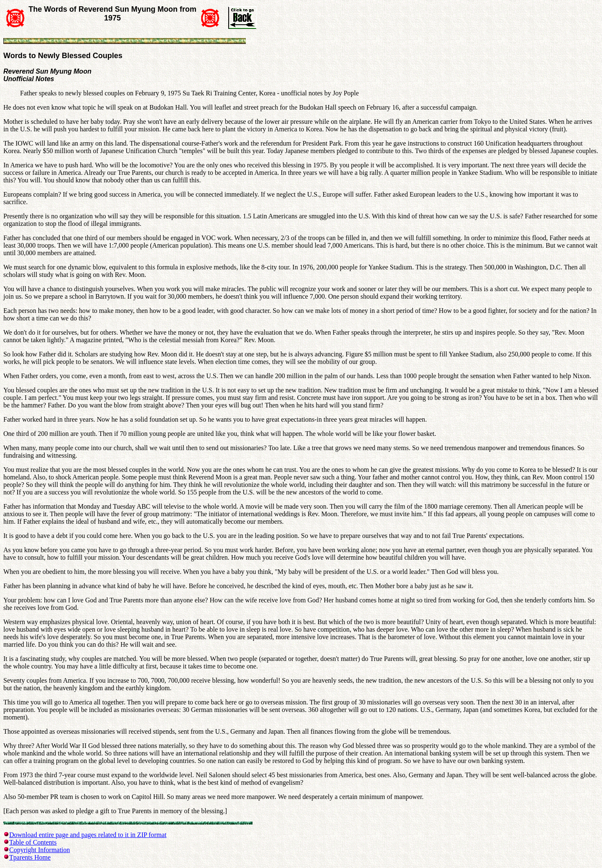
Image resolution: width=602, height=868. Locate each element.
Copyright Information (40, 850)
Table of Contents (33, 842)
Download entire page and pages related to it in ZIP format (88, 835)
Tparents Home (30, 857)
